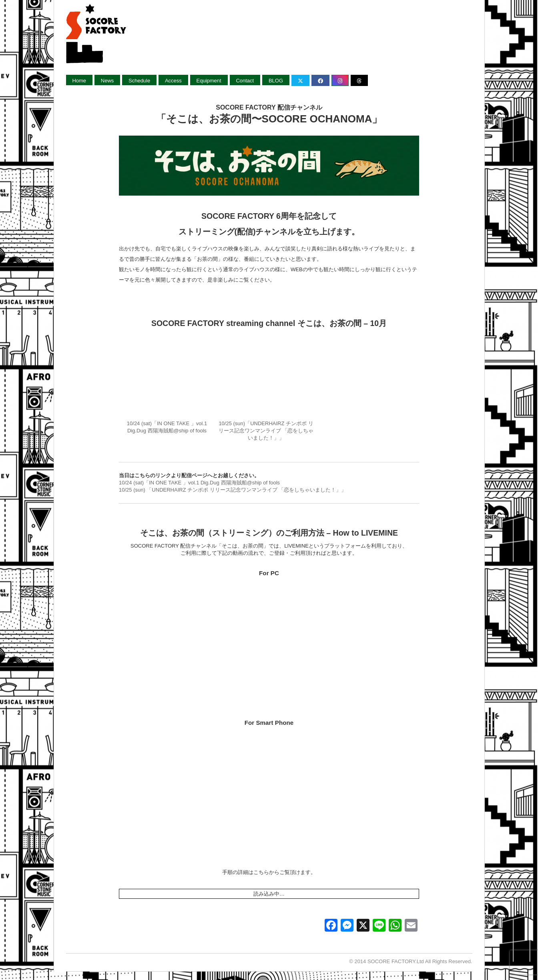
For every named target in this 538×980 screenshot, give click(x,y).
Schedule (140, 81)
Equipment (209, 81)
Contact (246, 81)
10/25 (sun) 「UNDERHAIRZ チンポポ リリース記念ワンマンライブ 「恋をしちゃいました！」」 (233, 488)
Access (174, 81)
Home (79, 81)
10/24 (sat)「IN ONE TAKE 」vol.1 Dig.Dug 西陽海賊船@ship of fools (167, 379)
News (107, 81)
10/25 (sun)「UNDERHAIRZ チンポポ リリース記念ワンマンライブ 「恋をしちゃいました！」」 (266, 379)
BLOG (277, 81)
